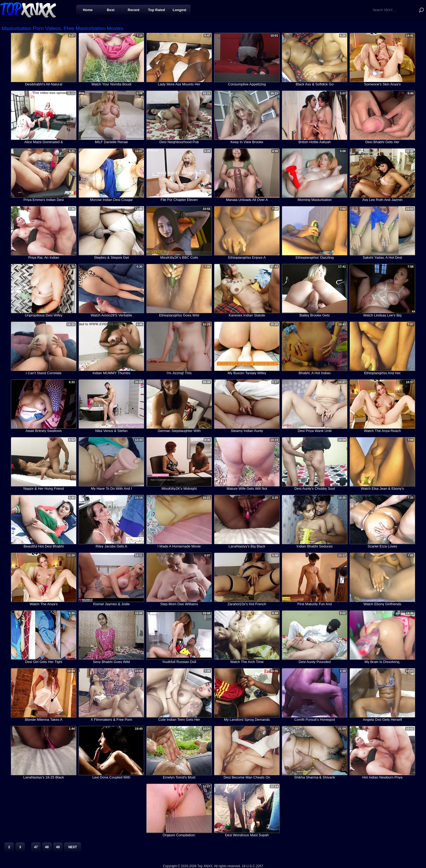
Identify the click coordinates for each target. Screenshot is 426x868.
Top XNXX (28, 9)
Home (88, 10)
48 (47, 847)
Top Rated (156, 10)
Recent (133, 10)
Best (111, 10)
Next (73, 847)
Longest (180, 10)
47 (36, 847)
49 (58, 847)
